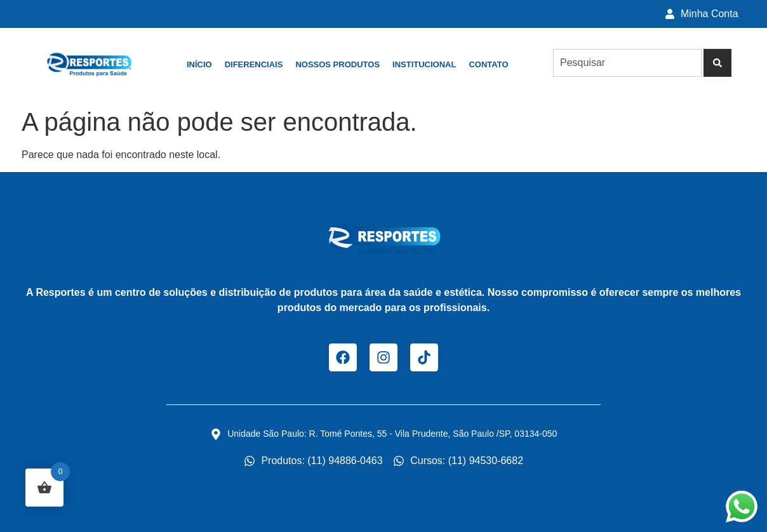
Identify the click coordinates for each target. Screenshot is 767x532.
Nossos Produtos (337, 64)
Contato (488, 64)
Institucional (424, 64)
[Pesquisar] (717, 63)
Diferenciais (254, 64)
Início (199, 64)
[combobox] (627, 63)
